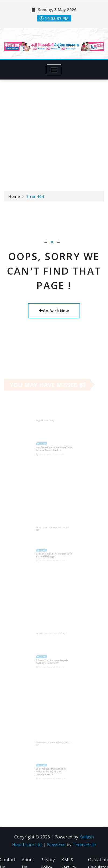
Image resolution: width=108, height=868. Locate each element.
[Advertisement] (50, 133)
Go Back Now (54, 311)
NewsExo (56, 845)
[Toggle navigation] (54, 70)
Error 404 (35, 196)
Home (14, 196)
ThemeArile (84, 845)
